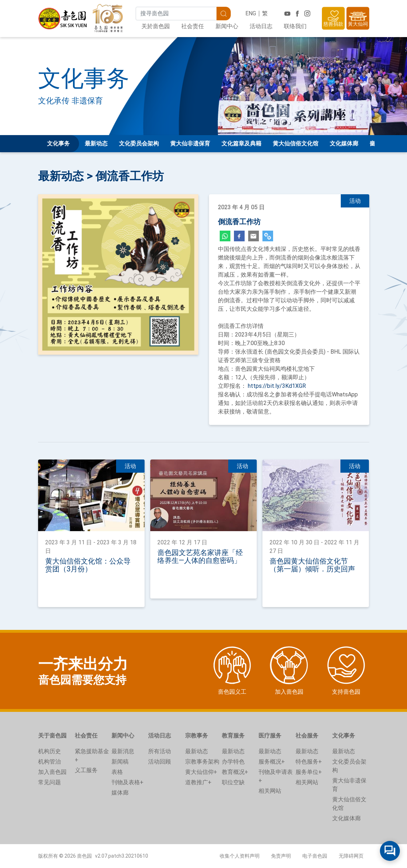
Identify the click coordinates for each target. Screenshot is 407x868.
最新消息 (123, 751)
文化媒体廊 (344, 143)
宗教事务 (197, 736)
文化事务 (344, 736)
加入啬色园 (52, 772)
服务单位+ (309, 772)
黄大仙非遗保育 (190, 143)
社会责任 (193, 26)
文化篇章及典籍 (241, 143)
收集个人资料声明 (240, 856)
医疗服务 (270, 736)
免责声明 (281, 856)
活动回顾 (160, 762)
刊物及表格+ (127, 782)
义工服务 (86, 770)
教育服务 (233, 736)
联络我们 (295, 26)
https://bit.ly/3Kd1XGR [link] (277, 386)
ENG (251, 13)
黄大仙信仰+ (201, 772)
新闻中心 (227, 26)
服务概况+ (272, 762)
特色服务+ (309, 762)
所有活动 (160, 751)
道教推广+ (198, 782)
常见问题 (49, 782)
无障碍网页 (351, 856)
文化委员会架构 (139, 143)
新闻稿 (120, 762)
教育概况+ (235, 772)
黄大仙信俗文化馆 (296, 143)
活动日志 (261, 26)
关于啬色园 (52, 736)
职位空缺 (233, 782)
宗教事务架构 (202, 762)
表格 (117, 772)
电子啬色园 (315, 856)
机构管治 (49, 762)
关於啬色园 (156, 26)
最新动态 (96, 143)
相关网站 (270, 791)
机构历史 (49, 751)
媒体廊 (120, 793)
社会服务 (307, 736)
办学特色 (233, 762)
